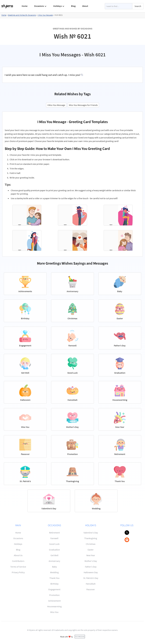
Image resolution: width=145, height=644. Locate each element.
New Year (91, 555)
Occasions (18, 538)
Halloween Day (91, 572)
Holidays (18, 544)
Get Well (54, 555)
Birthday (54, 584)
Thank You (54, 578)
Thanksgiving (91, 538)
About (85, 6)
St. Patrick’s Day (91, 578)
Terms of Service (18, 567)
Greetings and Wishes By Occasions (22, 15)
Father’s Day (91, 567)
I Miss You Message (45, 15)
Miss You (54, 612)
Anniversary (54, 561)
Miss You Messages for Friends (83, 105)
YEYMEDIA (80, 636)
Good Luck (54, 544)
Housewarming (54, 606)
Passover (91, 589)
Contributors (18, 561)
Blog (73, 6)
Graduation (54, 550)
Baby (54, 567)
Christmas (91, 544)
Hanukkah (91, 584)
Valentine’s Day (91, 533)
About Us (18, 555)
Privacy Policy (18, 572)
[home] (7, 6)
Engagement (54, 589)
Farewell (54, 538)
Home (25, 6)
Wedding (54, 572)
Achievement (54, 601)
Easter (91, 550)
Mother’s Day (91, 561)
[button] (40, 6)
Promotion (54, 595)
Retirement (54, 533)
